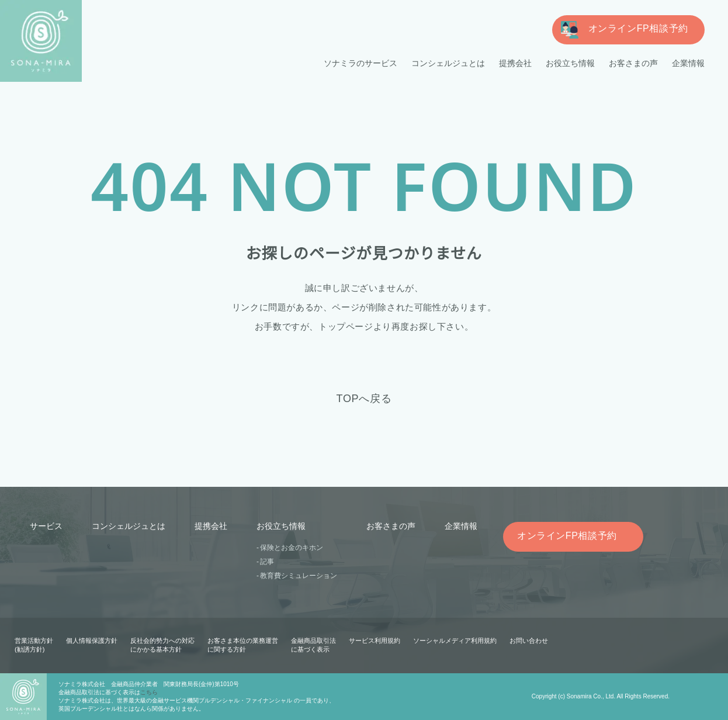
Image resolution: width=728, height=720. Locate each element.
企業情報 (688, 63)
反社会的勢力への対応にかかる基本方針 (162, 645)
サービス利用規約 (375, 641)
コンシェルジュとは (448, 63)
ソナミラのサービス (361, 63)
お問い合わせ (528, 641)
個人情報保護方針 (92, 641)
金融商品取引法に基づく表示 (313, 645)
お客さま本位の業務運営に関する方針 (243, 645)
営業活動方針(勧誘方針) (34, 645)
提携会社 (515, 63)
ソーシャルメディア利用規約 (455, 641)
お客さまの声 (633, 63)
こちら (149, 692)
